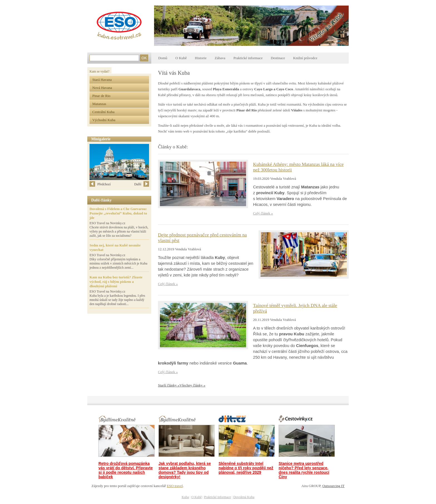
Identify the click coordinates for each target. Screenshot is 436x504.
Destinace (278, 58)
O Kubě (181, 58)
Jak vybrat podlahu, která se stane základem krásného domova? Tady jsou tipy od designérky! (185, 470)
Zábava (220, 58)
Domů (163, 58)
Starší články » (169, 385)
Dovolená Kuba (244, 497)
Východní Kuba (104, 120)
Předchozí (100, 184)
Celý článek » (263, 213)
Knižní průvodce (305, 58)
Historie (201, 58)
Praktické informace (248, 58)
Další (142, 184)
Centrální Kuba (103, 112)
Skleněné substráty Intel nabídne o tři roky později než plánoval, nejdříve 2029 (246, 468)
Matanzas (99, 104)
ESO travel (175, 486)
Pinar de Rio (101, 96)
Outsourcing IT (333, 486)
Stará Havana (102, 80)
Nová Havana (102, 88)
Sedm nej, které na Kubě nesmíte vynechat (115, 247)
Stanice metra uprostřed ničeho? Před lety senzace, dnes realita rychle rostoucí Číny (304, 470)
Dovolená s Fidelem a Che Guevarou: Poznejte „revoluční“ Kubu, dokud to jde (118, 213)
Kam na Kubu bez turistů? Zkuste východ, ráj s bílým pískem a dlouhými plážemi (116, 282)
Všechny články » (192, 385)
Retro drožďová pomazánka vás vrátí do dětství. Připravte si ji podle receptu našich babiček (126, 470)
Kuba (185, 497)
